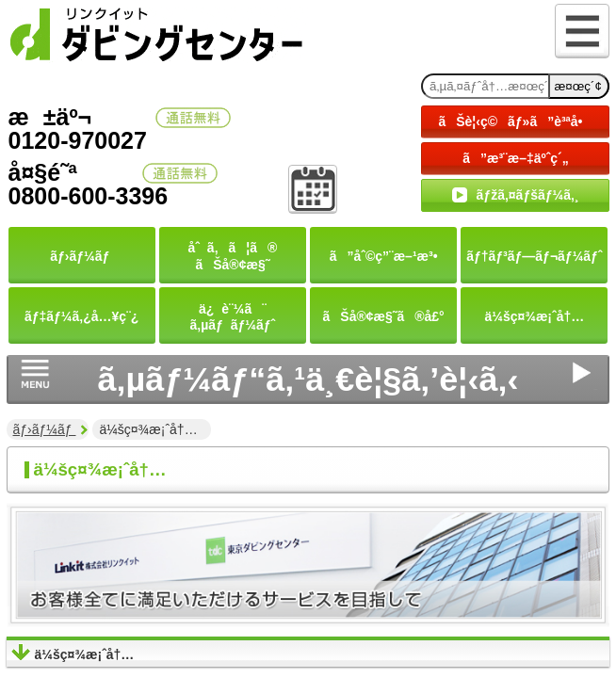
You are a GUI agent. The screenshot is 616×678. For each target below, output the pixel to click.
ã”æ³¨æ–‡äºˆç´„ (516, 158)
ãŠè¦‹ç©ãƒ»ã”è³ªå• (515, 121)
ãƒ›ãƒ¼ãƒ (45, 429)
